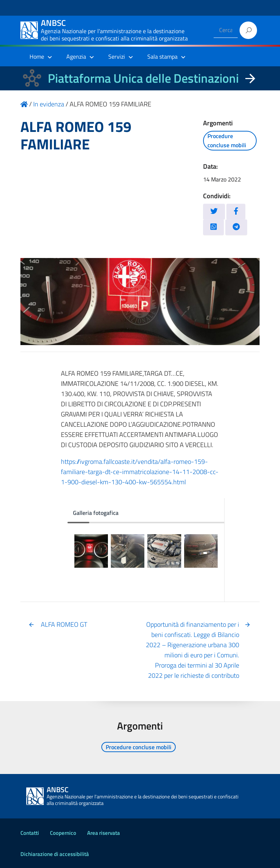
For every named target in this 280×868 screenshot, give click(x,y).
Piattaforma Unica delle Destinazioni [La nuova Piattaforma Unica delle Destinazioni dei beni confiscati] (143, 78)
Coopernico (63, 833)
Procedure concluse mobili (227, 140)
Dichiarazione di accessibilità (55, 854)
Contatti (30, 833)
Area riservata (104, 833)
